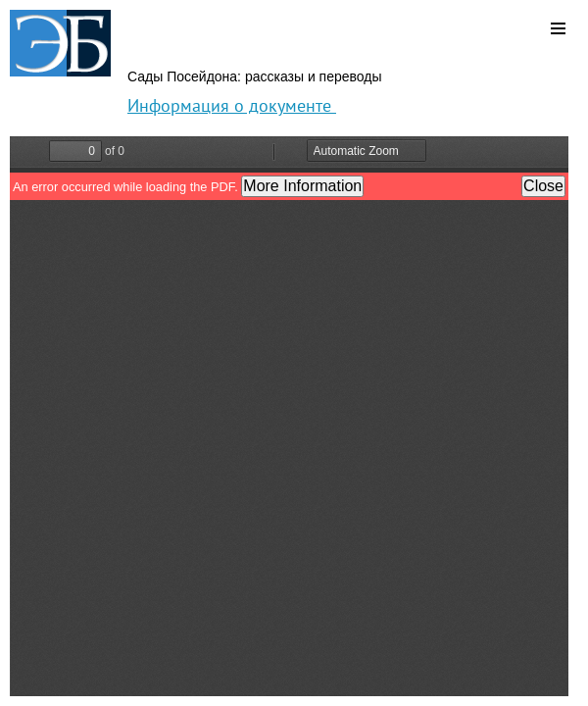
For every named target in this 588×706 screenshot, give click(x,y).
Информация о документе (232, 105)
